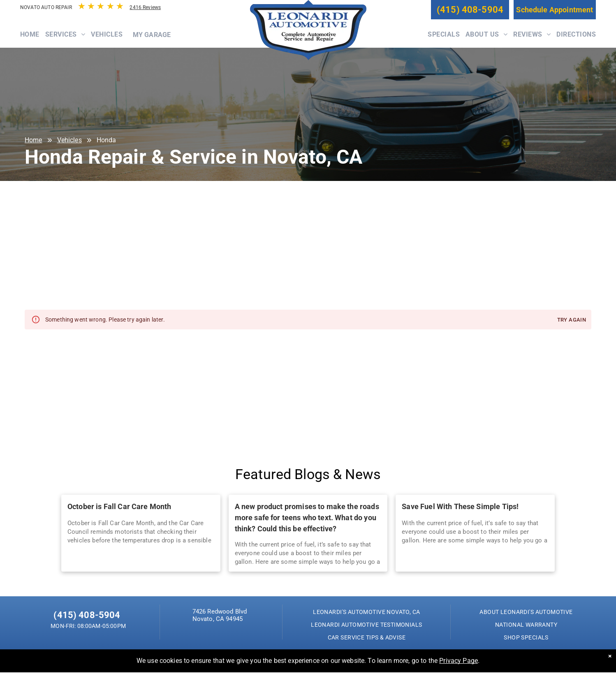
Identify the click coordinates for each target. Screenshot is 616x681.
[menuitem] (33, 39)
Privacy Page (459, 661)
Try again (572, 320)
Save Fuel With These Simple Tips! (460, 506)
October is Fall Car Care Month (119, 506)
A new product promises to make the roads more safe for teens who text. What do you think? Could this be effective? (307, 518)
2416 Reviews (145, 7)
